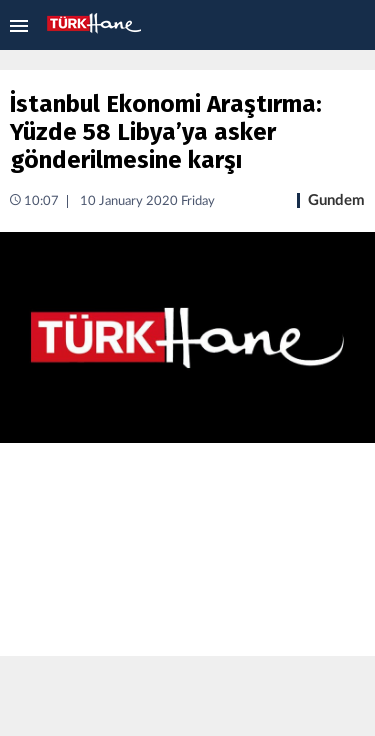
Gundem (336, 200)
